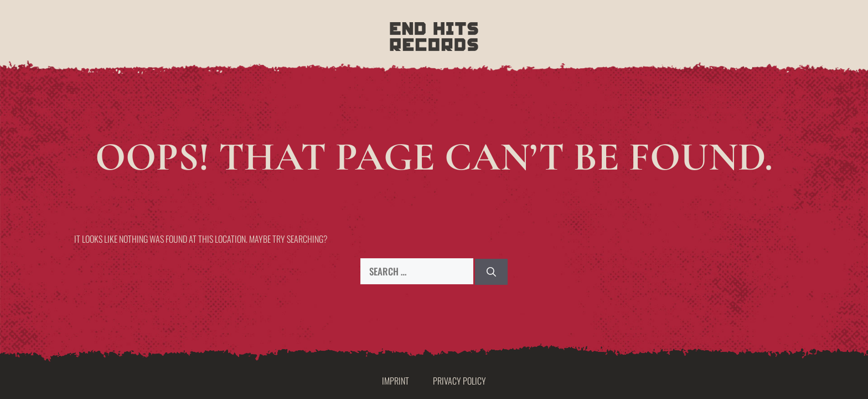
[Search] (491, 272)
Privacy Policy (459, 381)
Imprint (396, 381)
